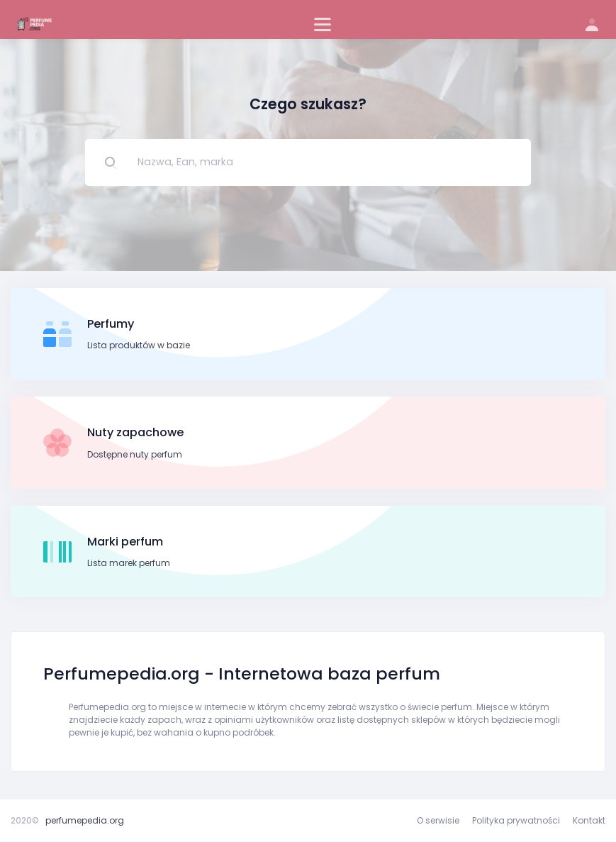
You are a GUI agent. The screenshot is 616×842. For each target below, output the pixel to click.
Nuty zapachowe (135, 432)
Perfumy (111, 324)
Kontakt (589, 820)
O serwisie (438, 820)
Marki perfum (125, 542)
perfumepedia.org (85, 820)
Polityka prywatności (516, 820)
